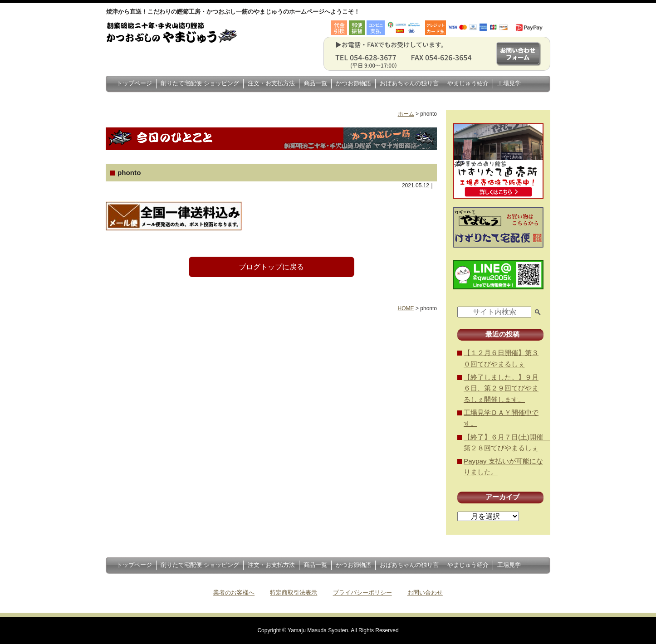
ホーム (406, 114)
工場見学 (509, 83)
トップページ (134, 83)
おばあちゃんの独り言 (409, 83)
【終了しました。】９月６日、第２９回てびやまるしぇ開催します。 (501, 388)
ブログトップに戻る (271, 267)
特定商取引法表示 (294, 593)
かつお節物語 (353, 83)
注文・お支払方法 (271, 83)
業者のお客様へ (234, 593)
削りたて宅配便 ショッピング (200, 83)
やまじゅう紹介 (468, 83)
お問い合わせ (425, 593)
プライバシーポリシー (362, 593)
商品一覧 (315, 83)
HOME (406, 308)
